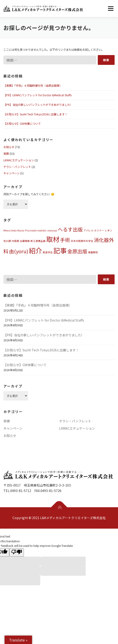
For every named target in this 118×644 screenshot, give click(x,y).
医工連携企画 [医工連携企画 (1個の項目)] (38, 241)
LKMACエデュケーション (19, 160)
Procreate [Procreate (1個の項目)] (31, 230)
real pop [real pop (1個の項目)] (52, 230)
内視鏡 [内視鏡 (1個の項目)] (15, 241)
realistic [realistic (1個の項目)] (42, 230)
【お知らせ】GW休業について (22, 124)
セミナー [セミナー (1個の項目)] (99, 230)
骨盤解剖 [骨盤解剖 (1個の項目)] (93, 252)
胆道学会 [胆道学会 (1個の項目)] (48, 252)
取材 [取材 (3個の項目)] (53, 239)
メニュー (111, 8)
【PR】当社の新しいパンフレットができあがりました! (37, 105)
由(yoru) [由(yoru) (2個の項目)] (19, 251)
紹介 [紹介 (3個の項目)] (35, 250)
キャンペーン (11, 173)
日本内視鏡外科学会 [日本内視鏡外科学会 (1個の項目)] (82, 241)
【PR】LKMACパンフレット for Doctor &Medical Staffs (38, 95)
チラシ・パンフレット (17, 167)
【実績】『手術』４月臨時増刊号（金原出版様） (33, 86)
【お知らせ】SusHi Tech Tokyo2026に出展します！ (35, 114)
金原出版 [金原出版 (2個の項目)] (77, 251)
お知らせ (9, 147)
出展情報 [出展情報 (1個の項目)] (25, 241)
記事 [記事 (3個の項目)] (60, 250)
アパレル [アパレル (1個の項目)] (88, 230)
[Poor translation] (17, 552)
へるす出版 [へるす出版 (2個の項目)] (70, 229)
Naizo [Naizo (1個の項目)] (21, 230)
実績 (6, 154)
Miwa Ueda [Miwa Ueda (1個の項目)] (10, 230)
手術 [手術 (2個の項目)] (65, 240)
